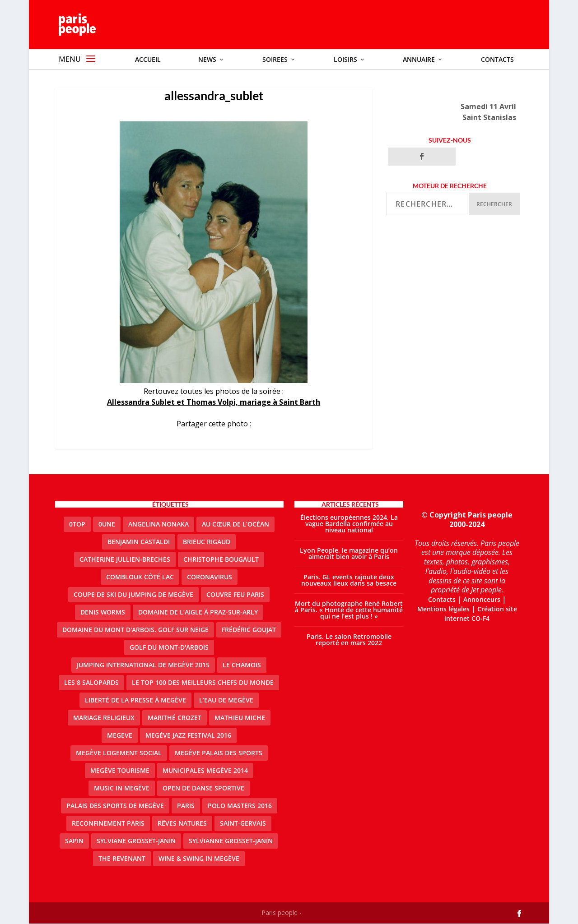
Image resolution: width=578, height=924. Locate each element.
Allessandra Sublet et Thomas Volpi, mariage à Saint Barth (214, 402)
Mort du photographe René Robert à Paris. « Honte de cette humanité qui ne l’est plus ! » (349, 610)
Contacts (442, 600)
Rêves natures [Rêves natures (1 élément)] (182, 824)
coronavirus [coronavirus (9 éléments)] (210, 577)
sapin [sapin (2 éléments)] (74, 841)
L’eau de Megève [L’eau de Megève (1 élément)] (226, 700)
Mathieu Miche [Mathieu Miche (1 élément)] (240, 718)
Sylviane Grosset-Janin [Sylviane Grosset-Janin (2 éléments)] (136, 841)
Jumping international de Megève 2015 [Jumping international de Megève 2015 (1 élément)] (143, 665)
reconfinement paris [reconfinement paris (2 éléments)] (108, 824)
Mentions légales (443, 609)
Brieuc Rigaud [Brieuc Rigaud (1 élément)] (207, 542)
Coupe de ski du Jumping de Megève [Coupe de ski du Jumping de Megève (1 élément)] (133, 595)
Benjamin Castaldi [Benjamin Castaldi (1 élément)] (139, 542)
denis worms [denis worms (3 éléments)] (103, 612)
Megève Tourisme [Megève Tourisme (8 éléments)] (120, 771)
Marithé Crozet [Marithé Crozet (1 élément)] (175, 718)
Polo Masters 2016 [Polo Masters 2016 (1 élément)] (240, 806)
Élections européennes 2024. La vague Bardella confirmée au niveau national (349, 524)
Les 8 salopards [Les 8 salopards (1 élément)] (91, 683)
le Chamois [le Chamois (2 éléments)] (242, 665)
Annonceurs (482, 600)
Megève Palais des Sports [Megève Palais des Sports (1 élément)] (219, 753)
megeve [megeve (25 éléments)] (120, 736)
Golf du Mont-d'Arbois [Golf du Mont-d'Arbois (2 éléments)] (169, 648)
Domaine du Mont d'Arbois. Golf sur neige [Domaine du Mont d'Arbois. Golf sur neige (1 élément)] (135, 630)
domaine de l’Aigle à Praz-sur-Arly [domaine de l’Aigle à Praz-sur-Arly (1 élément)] (198, 612)
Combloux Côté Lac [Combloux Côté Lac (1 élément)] (140, 577)
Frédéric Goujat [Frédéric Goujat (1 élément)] (249, 630)
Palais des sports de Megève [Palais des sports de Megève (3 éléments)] (115, 806)
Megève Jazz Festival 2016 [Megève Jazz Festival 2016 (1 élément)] (188, 736)
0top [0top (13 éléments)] (77, 524)
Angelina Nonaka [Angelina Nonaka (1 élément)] (158, 524)
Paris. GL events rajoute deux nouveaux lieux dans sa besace (349, 580)
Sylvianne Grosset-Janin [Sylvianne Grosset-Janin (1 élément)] (231, 841)
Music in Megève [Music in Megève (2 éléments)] (122, 788)
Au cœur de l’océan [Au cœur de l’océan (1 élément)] (235, 524)
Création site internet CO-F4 (481, 614)
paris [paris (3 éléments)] (186, 806)
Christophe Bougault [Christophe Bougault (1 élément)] (221, 560)
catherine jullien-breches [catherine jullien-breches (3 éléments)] (125, 560)
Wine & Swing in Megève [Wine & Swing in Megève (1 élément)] (199, 859)
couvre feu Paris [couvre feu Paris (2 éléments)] (235, 595)
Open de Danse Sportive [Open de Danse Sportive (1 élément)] (203, 788)
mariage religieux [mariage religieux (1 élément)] (104, 718)
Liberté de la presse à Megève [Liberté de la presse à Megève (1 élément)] (135, 700)
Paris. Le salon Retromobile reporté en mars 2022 (349, 640)
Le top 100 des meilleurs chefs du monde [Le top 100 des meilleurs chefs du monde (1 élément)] (203, 683)
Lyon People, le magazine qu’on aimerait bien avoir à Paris (349, 554)
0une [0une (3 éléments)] (107, 524)
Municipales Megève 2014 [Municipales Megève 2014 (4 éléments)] (205, 771)
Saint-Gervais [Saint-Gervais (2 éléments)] (243, 824)
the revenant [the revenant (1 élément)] (122, 859)
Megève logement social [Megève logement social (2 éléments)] (119, 753)
